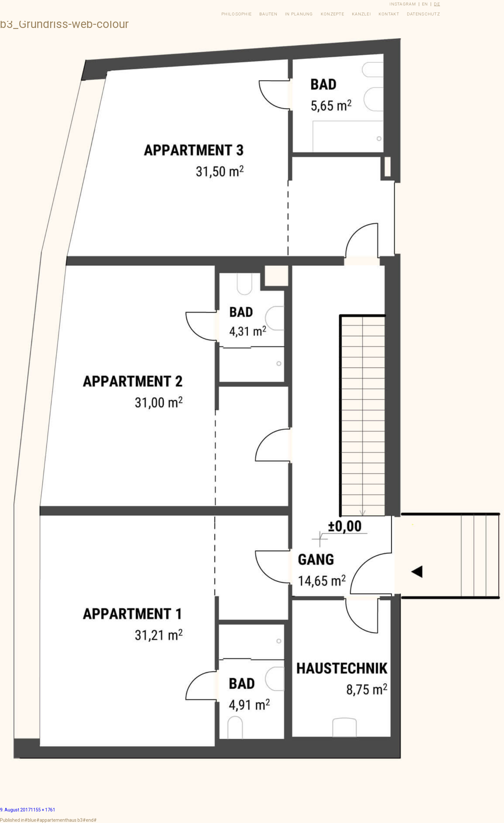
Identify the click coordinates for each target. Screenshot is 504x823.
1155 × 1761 (43, 810)
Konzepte (333, 14)
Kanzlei (361, 14)
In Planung (299, 14)
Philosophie (237, 14)
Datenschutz (423, 14)
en (425, 4)
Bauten (268, 14)
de (437, 4)
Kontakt (389, 14)
